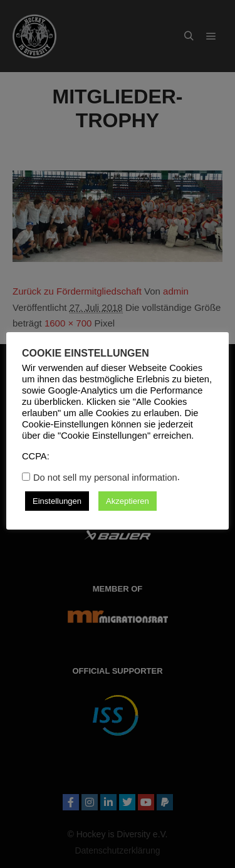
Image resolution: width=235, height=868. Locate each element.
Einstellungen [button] (57, 501)
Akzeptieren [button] (128, 501)
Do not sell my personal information (105, 478)
